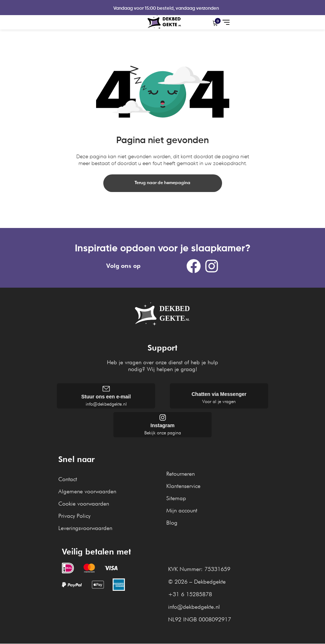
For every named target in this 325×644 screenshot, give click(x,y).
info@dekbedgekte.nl (106, 404)
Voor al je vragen (219, 402)
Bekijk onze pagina (163, 433)
